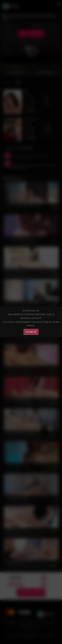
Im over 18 (31, 332)
